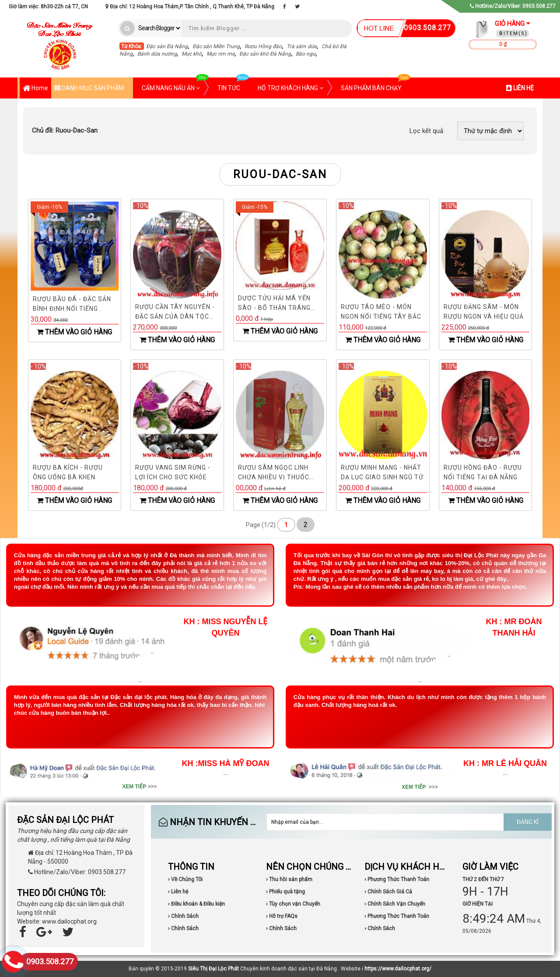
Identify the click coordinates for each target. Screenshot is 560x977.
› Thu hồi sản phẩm (289, 879)
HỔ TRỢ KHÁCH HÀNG (290, 88)
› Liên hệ (178, 892)
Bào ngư (306, 54)
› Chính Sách (183, 916)
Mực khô (192, 54)
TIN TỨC (233, 84)
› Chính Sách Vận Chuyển (395, 904)
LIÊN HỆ (520, 88)
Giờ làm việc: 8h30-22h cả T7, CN (48, 7)
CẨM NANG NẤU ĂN (175, 84)
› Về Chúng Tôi (185, 879)
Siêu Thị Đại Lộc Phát (213, 969)
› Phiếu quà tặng (285, 892)
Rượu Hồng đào (263, 46)
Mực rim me (220, 54)
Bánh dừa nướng (157, 54)
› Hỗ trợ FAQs (282, 916)
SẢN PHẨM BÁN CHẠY (376, 84)
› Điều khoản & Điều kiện (196, 904)
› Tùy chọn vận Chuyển (293, 904)
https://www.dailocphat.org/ (398, 969)
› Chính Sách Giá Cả (388, 892)
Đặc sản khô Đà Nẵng (265, 54)
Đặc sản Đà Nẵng (167, 46)
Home (35, 89)
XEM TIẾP (134, 787)
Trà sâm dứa (302, 46)
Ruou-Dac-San (65, 130)
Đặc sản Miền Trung (216, 46)
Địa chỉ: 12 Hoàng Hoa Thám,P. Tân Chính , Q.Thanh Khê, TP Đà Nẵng (190, 7)
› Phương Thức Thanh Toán (397, 879)
